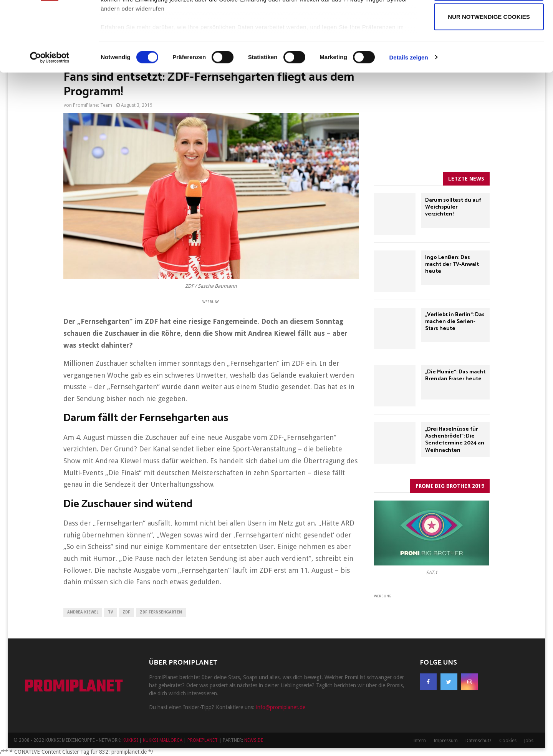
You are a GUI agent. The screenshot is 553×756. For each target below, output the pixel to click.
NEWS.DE (254, 740)
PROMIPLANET (74, 687)
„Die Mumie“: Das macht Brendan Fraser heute (455, 376)
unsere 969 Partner (151, 28)
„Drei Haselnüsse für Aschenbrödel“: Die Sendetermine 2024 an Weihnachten (455, 440)
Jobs (529, 741)
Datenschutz (478, 741)
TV (110, 612)
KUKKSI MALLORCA (163, 740)
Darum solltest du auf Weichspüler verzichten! (453, 207)
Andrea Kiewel (83, 612)
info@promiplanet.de (281, 707)
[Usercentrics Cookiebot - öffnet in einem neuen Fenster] (50, 123)
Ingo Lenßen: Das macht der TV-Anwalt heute (452, 264)
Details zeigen (408, 123)
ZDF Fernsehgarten (161, 612)
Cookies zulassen (489, 22)
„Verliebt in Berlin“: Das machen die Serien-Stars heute (455, 322)
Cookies (508, 741)
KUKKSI (130, 740)
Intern (420, 741)
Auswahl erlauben (489, 52)
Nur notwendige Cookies (489, 82)
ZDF (126, 612)
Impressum (446, 741)
